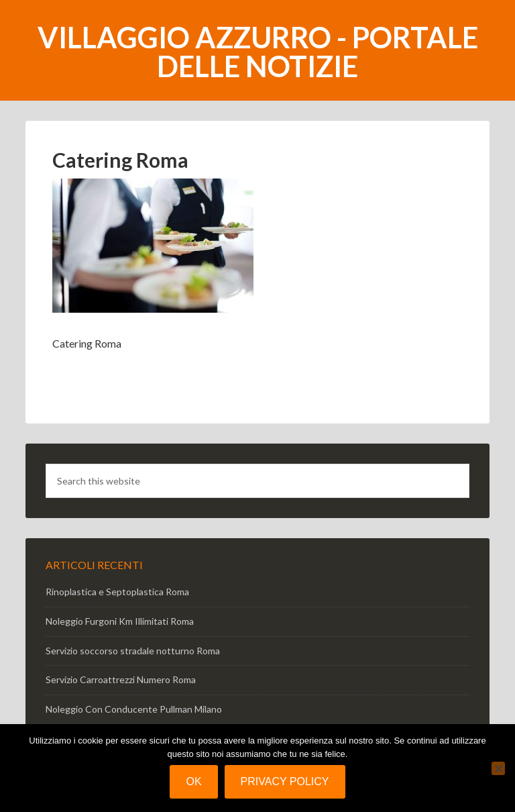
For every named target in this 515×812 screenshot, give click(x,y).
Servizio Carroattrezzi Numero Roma (121, 679)
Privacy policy (285, 781)
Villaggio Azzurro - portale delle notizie (258, 52)
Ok (193, 781)
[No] (498, 768)
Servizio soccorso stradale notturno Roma (133, 651)
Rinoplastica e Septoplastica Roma (117, 592)
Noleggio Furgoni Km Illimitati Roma (120, 621)
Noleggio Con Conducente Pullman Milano (134, 709)
